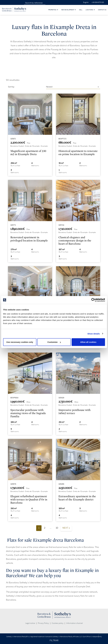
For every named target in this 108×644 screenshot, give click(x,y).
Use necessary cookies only (20, 342)
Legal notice (30, 623)
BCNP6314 (14, 398)
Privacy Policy (43, 623)
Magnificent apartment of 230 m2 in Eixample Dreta (28, 153)
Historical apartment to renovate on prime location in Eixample (78, 153)
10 (57, 528)
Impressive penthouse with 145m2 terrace (74, 412)
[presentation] (11, 115)
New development (69, 10)
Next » (66, 528)
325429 (61, 398)
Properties (53, 10)
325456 (61, 484)
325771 (13, 225)
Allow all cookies (88, 342)
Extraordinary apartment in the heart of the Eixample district (77, 498)
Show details (94, 334)
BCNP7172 (62, 139)
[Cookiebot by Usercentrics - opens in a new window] (93, 300)
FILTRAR (54, 641)
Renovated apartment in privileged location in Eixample (29, 239)
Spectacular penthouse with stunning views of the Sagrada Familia (28, 413)
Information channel (74, 623)
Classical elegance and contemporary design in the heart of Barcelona (75, 241)
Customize (54, 342)
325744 (61, 225)
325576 (13, 484)
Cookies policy (58, 623)
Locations (90, 10)
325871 (13, 139)
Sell (81, 10)
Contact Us (102, 10)
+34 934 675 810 (98, 2)
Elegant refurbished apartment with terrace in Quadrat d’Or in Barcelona (29, 500)
